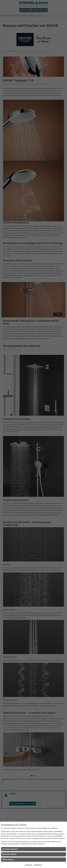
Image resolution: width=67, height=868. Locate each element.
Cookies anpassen (8, 860)
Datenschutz (38, 865)
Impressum (28, 865)
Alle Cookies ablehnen (9, 854)
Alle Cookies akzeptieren (10, 849)
